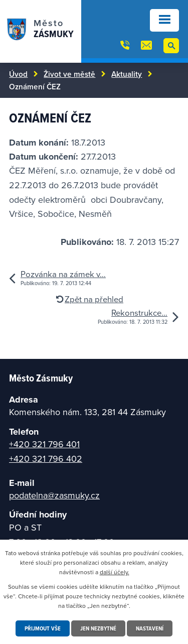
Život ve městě (69, 74)
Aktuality (127, 74)
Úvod (18, 74)
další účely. (115, 572)
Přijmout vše (43, 628)
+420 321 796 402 (46, 459)
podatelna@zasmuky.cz (54, 495)
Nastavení (150, 628)
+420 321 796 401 (44, 444)
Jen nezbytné (98, 628)
